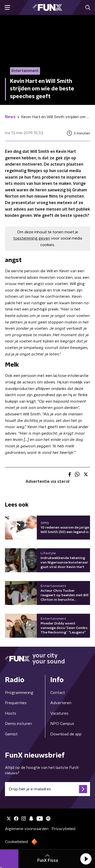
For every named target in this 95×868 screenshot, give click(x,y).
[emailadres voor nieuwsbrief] (47, 789)
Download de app (66, 734)
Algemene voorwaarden (27, 829)
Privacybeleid (63, 829)
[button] (86, 859)
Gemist (11, 734)
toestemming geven (32, 238)
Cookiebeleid (16, 842)
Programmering (19, 693)
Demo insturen (18, 724)
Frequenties (16, 703)
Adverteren (61, 703)
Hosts (11, 713)
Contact (58, 693)
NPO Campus (62, 724)
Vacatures (59, 713)
